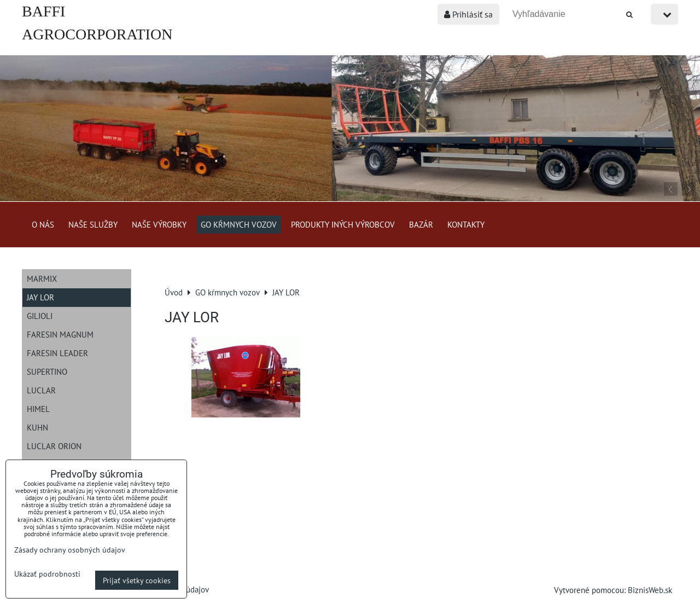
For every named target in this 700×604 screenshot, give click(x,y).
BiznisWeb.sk (650, 590)
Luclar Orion (54, 446)
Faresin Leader (57, 353)
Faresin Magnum (60, 334)
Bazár (421, 224)
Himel (38, 409)
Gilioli (40, 316)
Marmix (42, 278)
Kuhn (37, 427)
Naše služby (93, 224)
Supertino (47, 371)
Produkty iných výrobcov (343, 224)
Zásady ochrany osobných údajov (70, 550)
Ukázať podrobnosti (47, 574)
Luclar (41, 390)
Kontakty (466, 224)
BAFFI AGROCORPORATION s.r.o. (97, 34)
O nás (43, 224)
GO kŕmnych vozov (239, 224)
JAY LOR (40, 297)
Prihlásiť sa (468, 14)
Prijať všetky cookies (137, 580)
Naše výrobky (159, 224)
